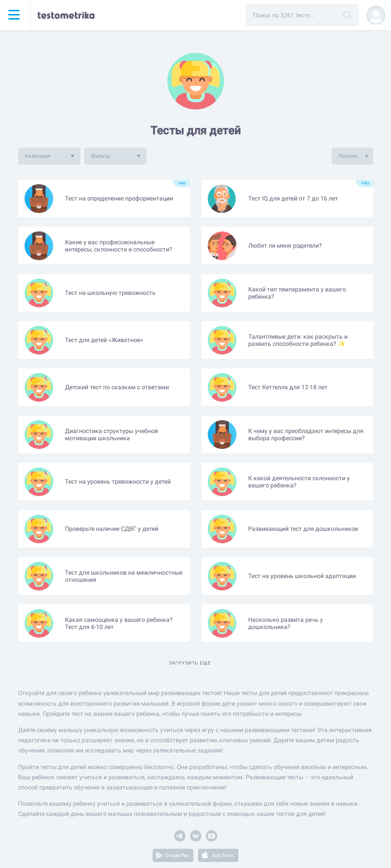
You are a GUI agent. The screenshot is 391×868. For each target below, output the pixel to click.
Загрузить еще (190, 663)
